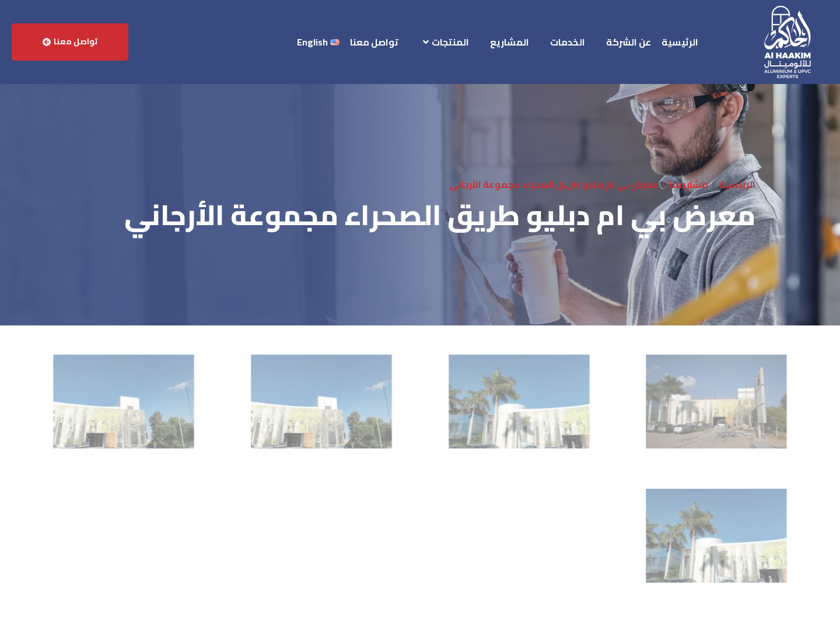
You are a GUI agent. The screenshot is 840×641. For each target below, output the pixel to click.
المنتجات (446, 42)
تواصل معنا (374, 42)
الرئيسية (680, 42)
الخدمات (568, 42)
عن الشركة (629, 42)
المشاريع (510, 42)
